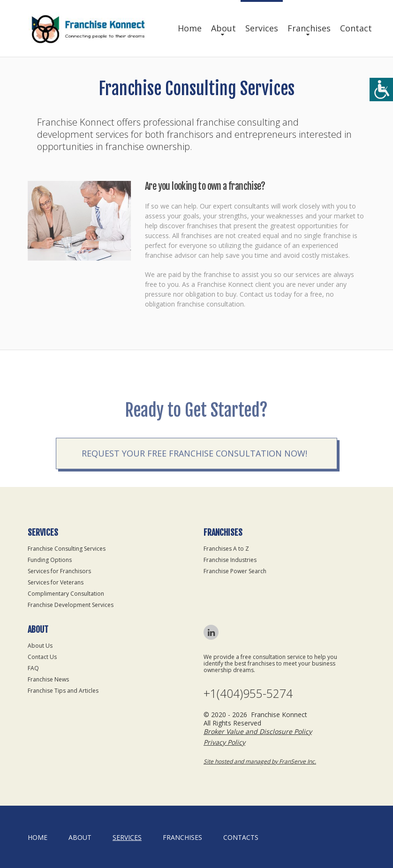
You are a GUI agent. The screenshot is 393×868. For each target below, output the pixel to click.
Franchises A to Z (226, 549)
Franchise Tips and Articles (63, 691)
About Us (40, 646)
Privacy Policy (224, 742)
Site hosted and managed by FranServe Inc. (260, 761)
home (38, 837)
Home (190, 28)
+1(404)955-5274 (248, 693)
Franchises (309, 28)
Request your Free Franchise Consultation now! (194, 471)
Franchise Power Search (235, 571)
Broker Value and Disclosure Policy (258, 731)
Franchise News (48, 679)
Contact (356, 28)
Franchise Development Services (71, 605)
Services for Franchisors (59, 571)
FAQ (33, 668)
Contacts (241, 837)
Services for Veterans (56, 582)
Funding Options (50, 560)
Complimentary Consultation (66, 594)
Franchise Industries (230, 560)
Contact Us (42, 657)
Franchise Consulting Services (67, 549)
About (223, 28)
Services (262, 28)
